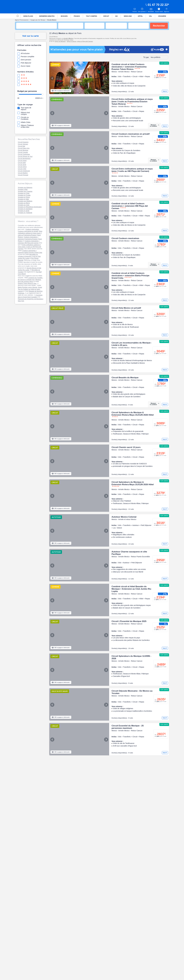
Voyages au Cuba (24, 205)
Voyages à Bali (23, 189)
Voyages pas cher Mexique (38, 20)
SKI (117, 16)
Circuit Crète (22, 169)
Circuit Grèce (22, 167)
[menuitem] (18, 16)
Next (106, 78)
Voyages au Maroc (24, 203)
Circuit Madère (23, 173)
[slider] (18, 94)
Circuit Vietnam (23, 144)
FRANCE (77, 16)
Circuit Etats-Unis (24, 148)
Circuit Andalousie (24, 171)
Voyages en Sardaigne (25, 209)
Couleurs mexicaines (32, 229)
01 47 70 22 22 (156, 5)
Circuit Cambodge (24, 154)
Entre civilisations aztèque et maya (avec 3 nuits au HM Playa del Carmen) (29, 247)
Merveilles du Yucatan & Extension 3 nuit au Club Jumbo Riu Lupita (29, 256)
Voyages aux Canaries (25, 191)
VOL (150, 16)
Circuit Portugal (23, 175)
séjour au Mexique (60, 41)
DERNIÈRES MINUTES (47, 16)
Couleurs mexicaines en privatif (28, 231)
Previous (52, 78)
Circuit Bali (21, 146)
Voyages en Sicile (24, 211)
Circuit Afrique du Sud (25, 156)
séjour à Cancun (72, 41)
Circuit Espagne (23, 142)
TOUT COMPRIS (92, 16)
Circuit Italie (22, 163)
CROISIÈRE (162, 16)
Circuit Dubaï (22, 161)
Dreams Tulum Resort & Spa (27, 283)
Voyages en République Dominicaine (30, 207)
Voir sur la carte (31, 36)
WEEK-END (128, 16)
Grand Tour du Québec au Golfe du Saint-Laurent (30, 289)
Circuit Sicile (22, 165)
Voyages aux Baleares (25, 188)
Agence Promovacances (22, 20)
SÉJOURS (64, 16)
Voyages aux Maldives (25, 201)
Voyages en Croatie (24, 195)
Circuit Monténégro (24, 159)
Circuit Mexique (23, 150)
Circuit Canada (23, 152)
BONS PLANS (28, 16)
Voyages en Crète (24, 193)
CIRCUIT (106, 16)
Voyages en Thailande (25, 213)
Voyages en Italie (23, 199)
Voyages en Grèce (24, 197)
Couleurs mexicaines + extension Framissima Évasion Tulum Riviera (30, 239)
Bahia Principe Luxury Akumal (27, 287)
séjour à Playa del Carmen (85, 41)
